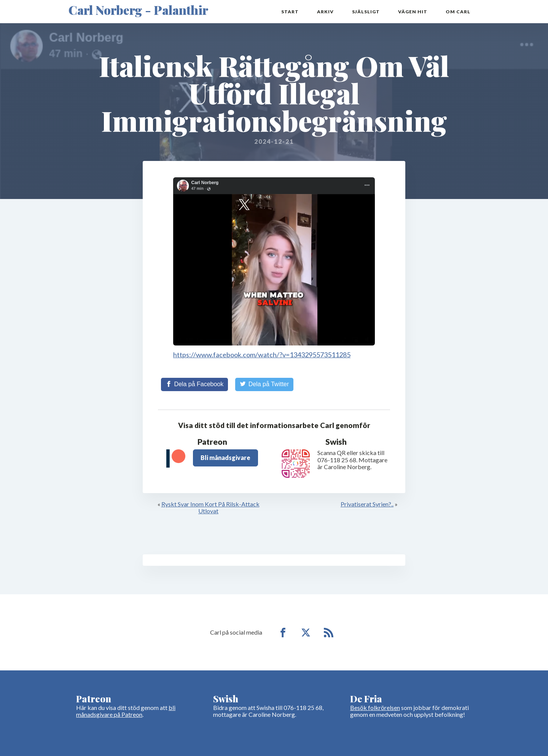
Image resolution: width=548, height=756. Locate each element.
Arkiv (325, 12)
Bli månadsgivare (225, 458)
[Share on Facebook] (194, 384)
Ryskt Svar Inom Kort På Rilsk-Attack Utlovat (210, 507)
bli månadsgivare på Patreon (126, 711)
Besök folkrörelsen (375, 707)
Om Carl (458, 12)
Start (290, 12)
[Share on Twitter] (264, 384)
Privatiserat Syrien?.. (367, 504)
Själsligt (366, 12)
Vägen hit (413, 12)
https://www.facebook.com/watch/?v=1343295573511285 (262, 355)
